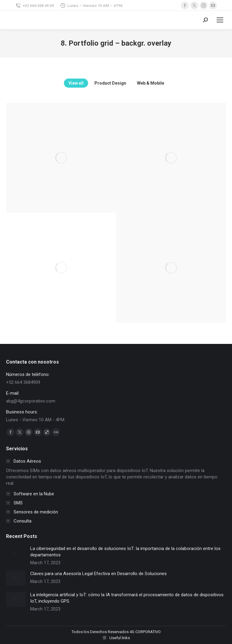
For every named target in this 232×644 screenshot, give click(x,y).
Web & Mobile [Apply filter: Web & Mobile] (169, 83)
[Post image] (16, 553)
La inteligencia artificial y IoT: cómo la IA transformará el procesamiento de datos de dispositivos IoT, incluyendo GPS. (127, 598)
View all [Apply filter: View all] (95, 83)
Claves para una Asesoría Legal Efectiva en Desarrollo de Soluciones (98, 574)
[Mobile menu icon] (220, 20)
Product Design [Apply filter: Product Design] (129, 83)
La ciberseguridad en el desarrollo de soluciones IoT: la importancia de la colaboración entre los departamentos (125, 552)
